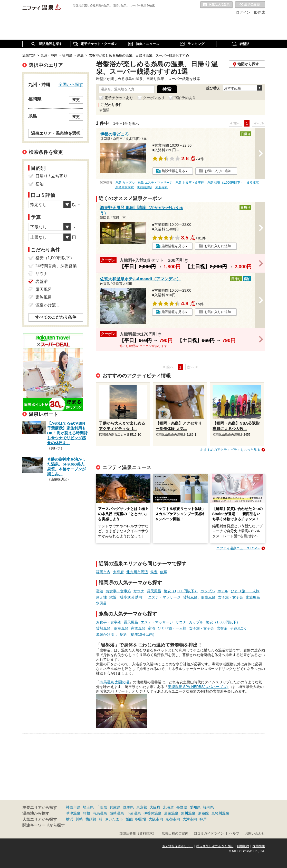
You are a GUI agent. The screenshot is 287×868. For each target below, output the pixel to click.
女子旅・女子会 (231, 597)
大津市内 (190, 819)
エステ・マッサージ (164, 597)
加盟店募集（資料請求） (138, 834)
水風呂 (101, 603)
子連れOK (238, 628)
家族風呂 (253, 597)
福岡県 (208, 807)
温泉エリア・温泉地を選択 (56, 133)
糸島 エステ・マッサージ (155, 183)
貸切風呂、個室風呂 (199, 597)
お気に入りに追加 (218, 171)
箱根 (87, 813)
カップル (208, 591)
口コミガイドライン (209, 834)
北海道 (168, 807)
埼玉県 (88, 807)
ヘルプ (234, 834)
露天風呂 (154, 591)
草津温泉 (73, 813)
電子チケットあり (119, 98)
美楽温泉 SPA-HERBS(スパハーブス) (198, 687)
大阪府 (155, 807)
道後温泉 (171, 813)
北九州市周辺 (137, 572)
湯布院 (203, 813)
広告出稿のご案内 (175, 834)
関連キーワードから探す (44, 825)
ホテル (223, 591)
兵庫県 (115, 807)
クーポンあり (154, 98)
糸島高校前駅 (125, 187)
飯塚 (164, 572)
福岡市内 (103, 572)
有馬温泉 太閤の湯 (114, 682)
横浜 (70, 819)
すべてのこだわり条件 (56, 317)
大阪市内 (156, 819)
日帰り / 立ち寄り (51, 176)
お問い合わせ (255, 834)
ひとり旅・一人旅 (245, 591)
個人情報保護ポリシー (178, 846)
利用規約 (243, 846)
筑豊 (154, 572)
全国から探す (71, 84)
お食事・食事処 (118, 591)
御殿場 (141, 819)
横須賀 (91, 819)
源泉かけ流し (107, 634)
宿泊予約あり (185, 98)
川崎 (79, 819)
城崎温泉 (117, 813)
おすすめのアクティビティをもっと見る (230, 450)
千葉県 (102, 807)
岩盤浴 (222, 628)
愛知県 (195, 807)
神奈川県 (73, 807)
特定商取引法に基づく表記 (215, 846)
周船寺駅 (161, 187)
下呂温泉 (134, 813)
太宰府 (118, 572)
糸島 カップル (125, 183)
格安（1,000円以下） (181, 591)
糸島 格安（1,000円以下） (225, 183)
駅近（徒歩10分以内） (128, 597)
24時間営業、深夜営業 (56, 266)
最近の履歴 (250, 5)
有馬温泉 (100, 813)
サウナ (139, 591)
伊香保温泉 (152, 813)
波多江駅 (253, 183)
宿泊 (100, 591)
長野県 (182, 807)
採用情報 (259, 846)
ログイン (243, 12)
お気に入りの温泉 (216, 5)
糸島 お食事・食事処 (190, 183)
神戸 (203, 819)
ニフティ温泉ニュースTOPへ (238, 548)
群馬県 (128, 807)
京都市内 (173, 819)
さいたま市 (114, 819)
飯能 (129, 819)
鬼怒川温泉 (220, 813)
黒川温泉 (188, 813)
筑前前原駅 (145, 187)
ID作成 (260, 12)
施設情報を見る (173, 171)
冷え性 (101, 597)
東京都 (142, 807)
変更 (76, 100)
